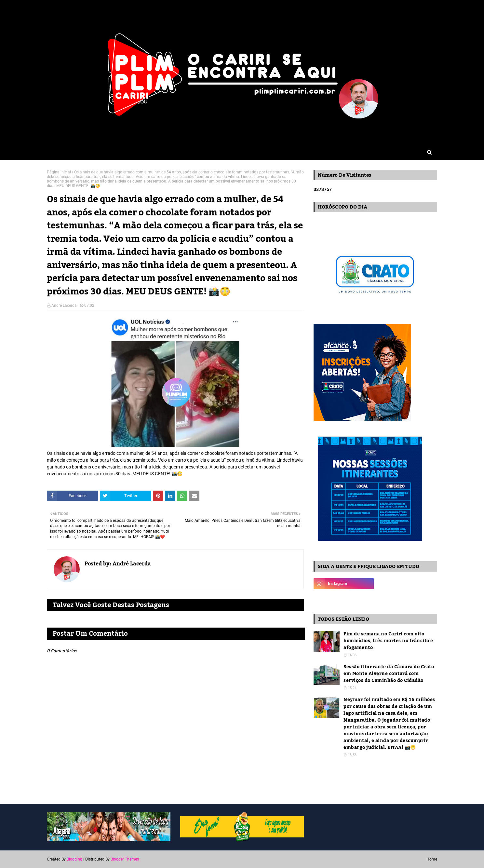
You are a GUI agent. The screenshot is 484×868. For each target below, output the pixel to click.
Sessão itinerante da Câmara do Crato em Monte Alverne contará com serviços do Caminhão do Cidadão (389, 674)
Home (432, 859)
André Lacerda (64, 305)
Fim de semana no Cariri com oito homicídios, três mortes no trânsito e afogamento (388, 641)
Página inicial (59, 172)
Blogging (74, 859)
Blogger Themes (125, 859)
